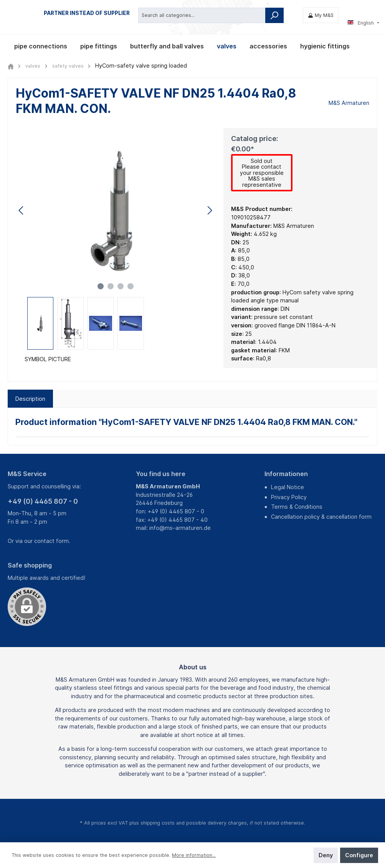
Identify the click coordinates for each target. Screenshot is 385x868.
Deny (326, 855)
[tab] (30, 399)
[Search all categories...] (202, 15)
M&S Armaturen (349, 103)
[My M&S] (321, 15)
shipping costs (158, 823)
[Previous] (21, 210)
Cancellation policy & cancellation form (321, 517)
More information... (194, 855)
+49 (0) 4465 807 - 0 (43, 501)
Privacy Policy (289, 497)
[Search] (274, 15)
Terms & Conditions (297, 507)
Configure (359, 855)
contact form (51, 541)
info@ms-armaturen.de (180, 528)
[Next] (210, 210)
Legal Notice (288, 487)
